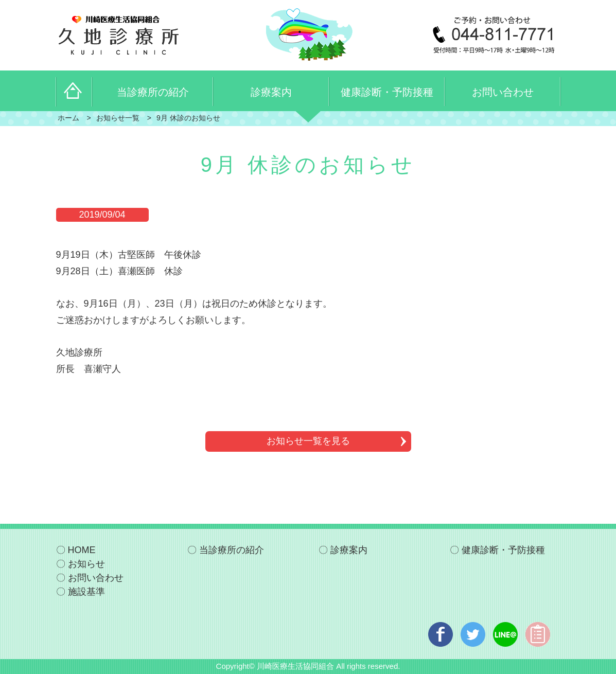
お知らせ (86, 564)
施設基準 (86, 592)
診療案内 (349, 550)
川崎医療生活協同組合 (295, 666)
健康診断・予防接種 (503, 550)
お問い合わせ (96, 578)
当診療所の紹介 (232, 550)
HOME (82, 550)
